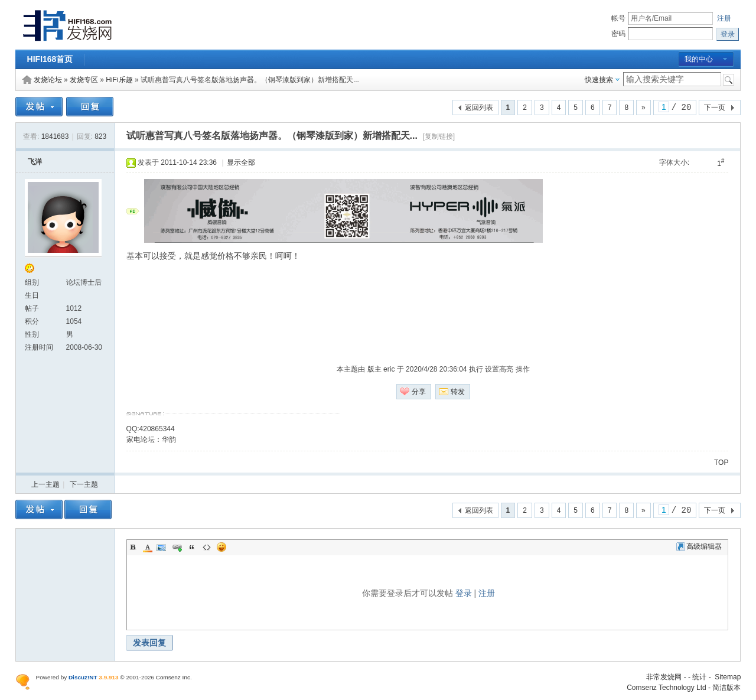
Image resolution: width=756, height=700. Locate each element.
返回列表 (479, 108)
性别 (32, 334)
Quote (192, 547)
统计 (699, 677)
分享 (419, 392)
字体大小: (674, 162)
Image (162, 547)
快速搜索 (599, 80)
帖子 (32, 308)
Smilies (221, 547)
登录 (464, 593)
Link (177, 547)
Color (148, 547)
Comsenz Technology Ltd (667, 688)
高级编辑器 (699, 546)
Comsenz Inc (173, 677)
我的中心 (699, 59)
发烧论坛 (48, 80)
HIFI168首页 (50, 59)
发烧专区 (84, 80)
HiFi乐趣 (119, 80)
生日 (32, 295)
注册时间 (39, 347)
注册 (724, 18)
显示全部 (241, 162)
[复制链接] (439, 136)
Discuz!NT (83, 677)
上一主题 (45, 484)
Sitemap (728, 677)
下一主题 (84, 484)
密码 (618, 34)
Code (207, 547)
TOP (721, 463)
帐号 (618, 18)
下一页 (715, 108)
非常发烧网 (664, 677)
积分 (32, 321)
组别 (32, 282)
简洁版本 (726, 688)
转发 (458, 392)
